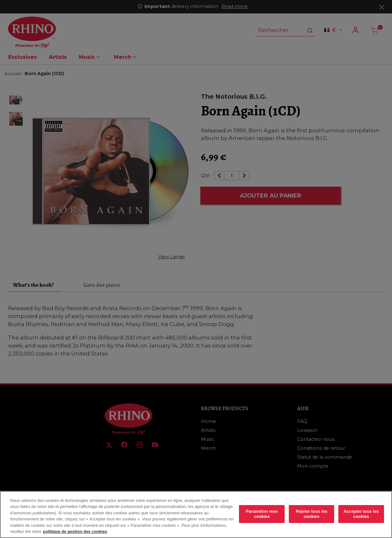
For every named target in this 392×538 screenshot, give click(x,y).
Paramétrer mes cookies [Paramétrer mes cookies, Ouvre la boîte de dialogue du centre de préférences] (262, 514)
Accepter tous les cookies (361, 514)
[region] (196, 515)
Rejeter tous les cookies (312, 514)
